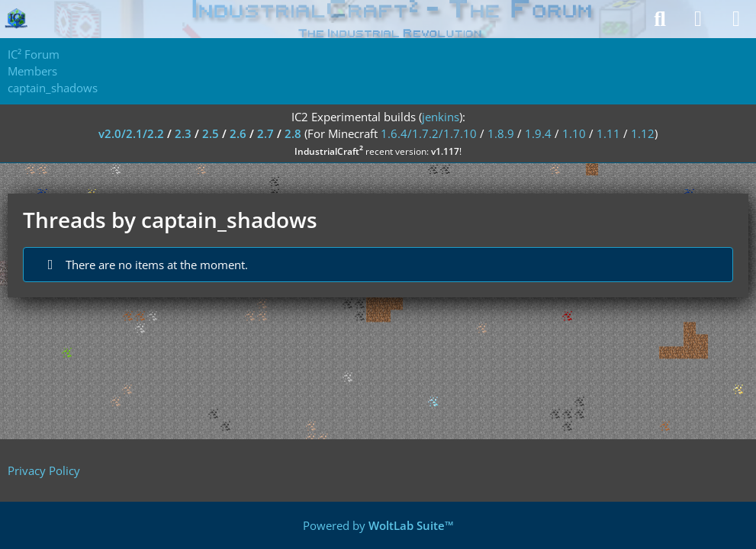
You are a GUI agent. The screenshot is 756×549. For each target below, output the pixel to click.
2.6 (238, 133)
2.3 (183, 133)
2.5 (211, 133)
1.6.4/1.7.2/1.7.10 (429, 133)
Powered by (378, 525)
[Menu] (736, 19)
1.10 (574, 133)
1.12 (643, 133)
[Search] (660, 19)
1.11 (608, 133)
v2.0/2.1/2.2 (131, 133)
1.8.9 (501, 133)
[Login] (698, 19)
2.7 (265, 133)
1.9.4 (538, 133)
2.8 (293, 133)
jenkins (441, 117)
